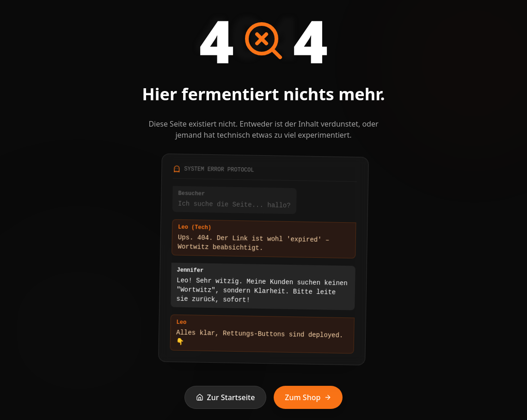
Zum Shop (308, 397)
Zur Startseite (226, 397)
